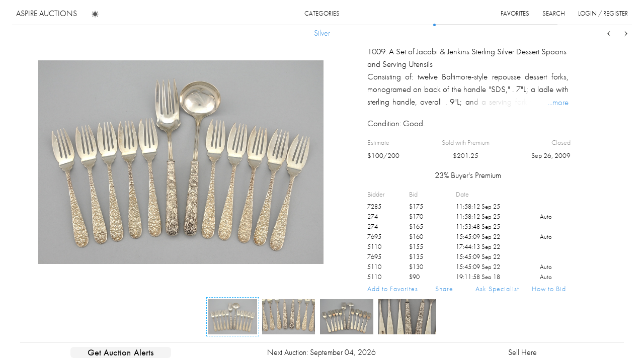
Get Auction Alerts (121, 352)
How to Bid (549, 289)
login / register (603, 13)
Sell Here (522, 352)
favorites (515, 13)
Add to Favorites (393, 289)
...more (558, 102)
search (554, 13)
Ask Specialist (497, 289)
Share (444, 289)
